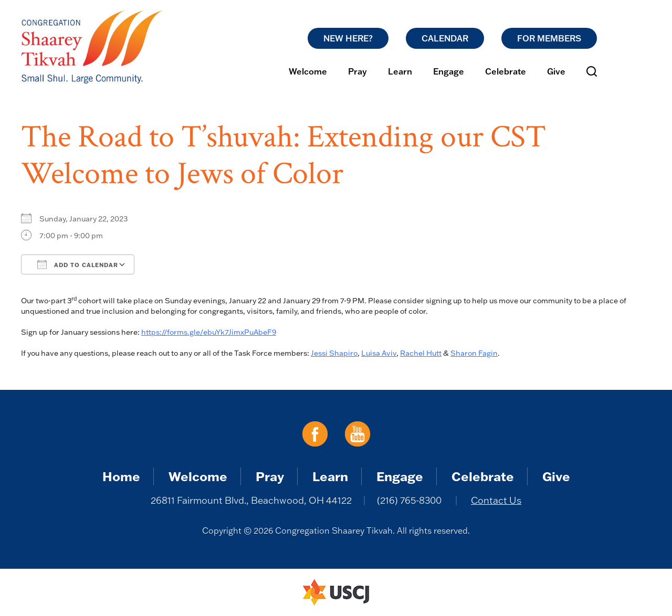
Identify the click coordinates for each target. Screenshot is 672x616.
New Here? (348, 38)
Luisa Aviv (379, 353)
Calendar (445, 38)
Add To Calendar (78, 264)
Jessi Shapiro (334, 353)
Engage (449, 71)
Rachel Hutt (421, 353)
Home (121, 476)
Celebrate (506, 71)
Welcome (308, 71)
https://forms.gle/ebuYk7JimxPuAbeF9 (209, 332)
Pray (358, 71)
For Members (549, 38)
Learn (400, 71)
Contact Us (496, 500)
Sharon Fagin (474, 353)
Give (556, 71)
